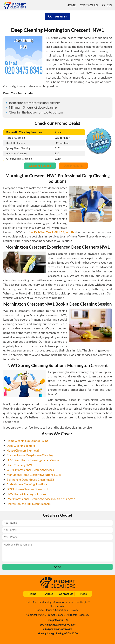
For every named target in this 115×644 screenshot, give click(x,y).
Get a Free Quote (40, 166)
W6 (48, 232)
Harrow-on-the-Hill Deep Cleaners (29, 504)
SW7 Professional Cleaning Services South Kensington (41, 499)
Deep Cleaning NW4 (19, 465)
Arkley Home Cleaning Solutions (27, 484)
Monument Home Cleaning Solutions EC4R (34, 475)
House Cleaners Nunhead (23, 450)
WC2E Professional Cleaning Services (30, 470)
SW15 (33, 232)
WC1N (70, 232)
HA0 (55, 232)
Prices (107, 5)
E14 (62, 232)
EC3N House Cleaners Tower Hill (27, 489)
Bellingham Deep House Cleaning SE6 (30, 480)
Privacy (74, 610)
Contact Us (89, 5)
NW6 (41, 232)
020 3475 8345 (73, 166)
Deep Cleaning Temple (21, 446)
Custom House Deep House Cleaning (30, 455)
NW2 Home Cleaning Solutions (26, 494)
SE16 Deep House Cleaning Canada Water (33, 460)
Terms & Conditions (57, 610)
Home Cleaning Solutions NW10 (27, 441)
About (49, 594)
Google (40, 610)
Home (71, 5)
